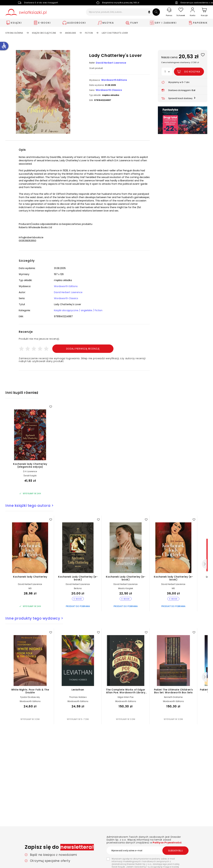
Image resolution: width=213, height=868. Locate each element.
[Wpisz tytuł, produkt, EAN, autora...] (123, 12)
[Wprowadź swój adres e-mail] (147, 850)
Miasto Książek (126, 588)
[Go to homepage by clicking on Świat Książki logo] (26, 12)
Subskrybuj (175, 851)
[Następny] (204, 564)
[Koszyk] (204, 12)
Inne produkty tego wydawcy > (34, 618)
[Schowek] (181, 12)
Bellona (78, 588)
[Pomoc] (169, 12)
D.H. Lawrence (30, 471)
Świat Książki (30, 476)
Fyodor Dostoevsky (30, 697)
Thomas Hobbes (78, 697)
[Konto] (193, 12)
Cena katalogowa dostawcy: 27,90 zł (180, 62)
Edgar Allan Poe (126, 697)
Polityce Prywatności (167, 843)
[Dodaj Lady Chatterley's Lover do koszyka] (189, 72)
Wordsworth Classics (109, 90)
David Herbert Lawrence (111, 63)
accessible (4, 46)
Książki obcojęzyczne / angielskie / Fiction (78, 310)
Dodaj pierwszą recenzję (83, 349)
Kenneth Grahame (173, 697)
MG (30, 588)
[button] (149, 12)
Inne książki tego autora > (29, 506)
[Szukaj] (156, 12)
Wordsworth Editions (114, 80)
